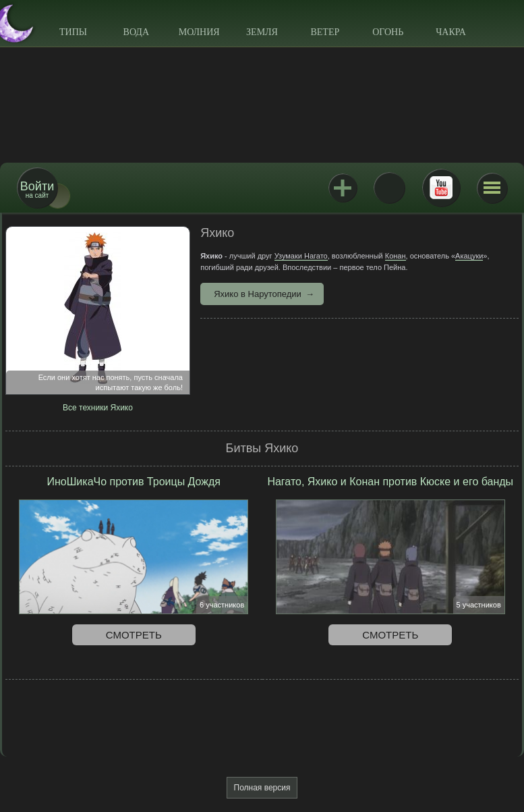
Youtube (441, 188)
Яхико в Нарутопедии (258, 294)
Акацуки (469, 256)
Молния (199, 32)
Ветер (325, 32)
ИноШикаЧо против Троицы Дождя (134, 482)
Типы (73, 32)
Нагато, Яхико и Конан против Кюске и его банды (390, 482)
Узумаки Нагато (301, 256)
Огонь (388, 32)
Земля (262, 32)
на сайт (37, 189)
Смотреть (134, 635)
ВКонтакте (389, 188)
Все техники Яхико (98, 408)
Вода (136, 32)
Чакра (451, 32)
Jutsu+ (343, 188)
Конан (396, 256)
